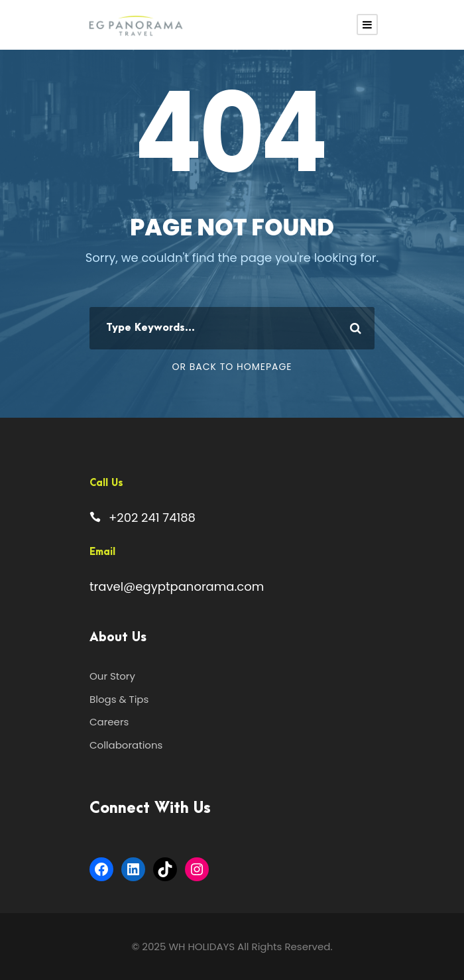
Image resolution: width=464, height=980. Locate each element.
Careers (109, 722)
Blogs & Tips (119, 699)
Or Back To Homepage (232, 367)
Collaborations (126, 745)
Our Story (112, 676)
